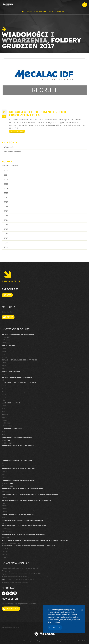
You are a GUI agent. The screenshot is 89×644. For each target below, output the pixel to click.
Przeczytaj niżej (17, 131)
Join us (67, 641)
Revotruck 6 (8, 483)
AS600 (4, 406)
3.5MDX (4, 472)
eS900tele (7, 426)
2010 (6, 238)
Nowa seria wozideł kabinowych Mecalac (15, 582)
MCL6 (4, 394)
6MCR (4, 363)
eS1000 (6, 423)
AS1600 (4, 420)
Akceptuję (55, 628)
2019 (6, 198)
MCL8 (4, 400)
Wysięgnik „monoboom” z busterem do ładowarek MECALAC (21, 574)
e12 (3, 380)
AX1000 (4, 434)
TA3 (3, 454)
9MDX (4, 477)
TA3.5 (4, 457)
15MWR (4, 357)
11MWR (4, 354)
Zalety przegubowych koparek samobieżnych (16, 571)
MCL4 (4, 389)
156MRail (5, 555)
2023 (6, 179)
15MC (4, 374)
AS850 (4, 412)
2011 (6, 234)
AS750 (4, 409)
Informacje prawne (29, 641)
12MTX (6, 340)
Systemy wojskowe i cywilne (11, 543)
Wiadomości (9, 147)
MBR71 (4, 517)
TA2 (3, 452)
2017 (6, 207)
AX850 (4, 432)
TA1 (3, 449)
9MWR (4, 351)
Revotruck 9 (8, 486)
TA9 (3, 466)
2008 (6, 247)
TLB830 (4, 497)
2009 (6, 243)
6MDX (4, 475)
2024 (6, 175)
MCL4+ (4, 391)
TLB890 (4, 509)
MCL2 (4, 386)
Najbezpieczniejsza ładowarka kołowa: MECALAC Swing (20, 568)
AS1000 (4, 417)
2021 (6, 189)
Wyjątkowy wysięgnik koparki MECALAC (15, 577)
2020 (6, 193)
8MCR (4, 366)
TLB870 (4, 503)
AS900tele (5, 414)
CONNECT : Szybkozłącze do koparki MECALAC (19, 580)
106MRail (5, 549)
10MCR (4, 369)
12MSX (6, 337)
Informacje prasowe (12, 152)
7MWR (4, 348)
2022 (6, 184)
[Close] (82, 610)
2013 (6, 225)
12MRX (6, 343)
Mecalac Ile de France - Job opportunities (38, 113)
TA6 (3, 463)
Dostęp (7, 295)
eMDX (6, 492)
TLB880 (4, 506)
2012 (6, 229)
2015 (6, 216)
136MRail (5, 552)
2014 (6, 220)
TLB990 (4, 512)
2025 (6, 170)
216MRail (5, 557)
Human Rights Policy (80, 641)
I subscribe (11, 609)
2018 (6, 202)
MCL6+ (4, 397)
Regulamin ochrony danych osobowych (50, 641)
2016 (6, 211)
